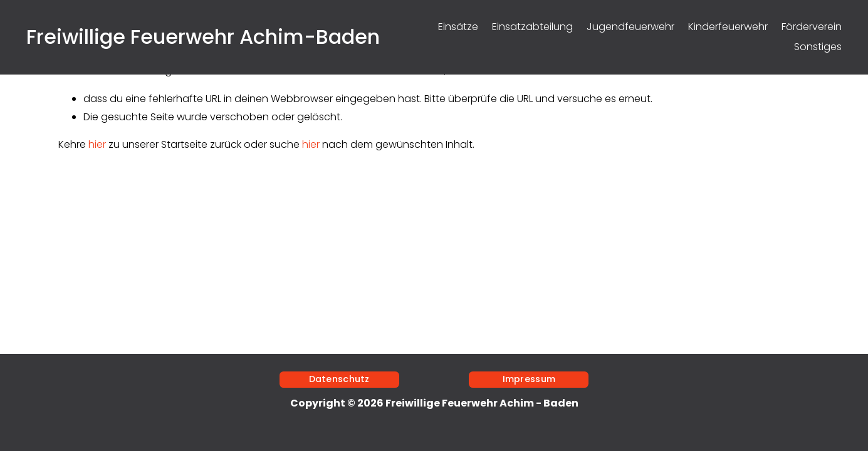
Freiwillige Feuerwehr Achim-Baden (203, 37)
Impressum (529, 379)
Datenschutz (339, 379)
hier (97, 144)
